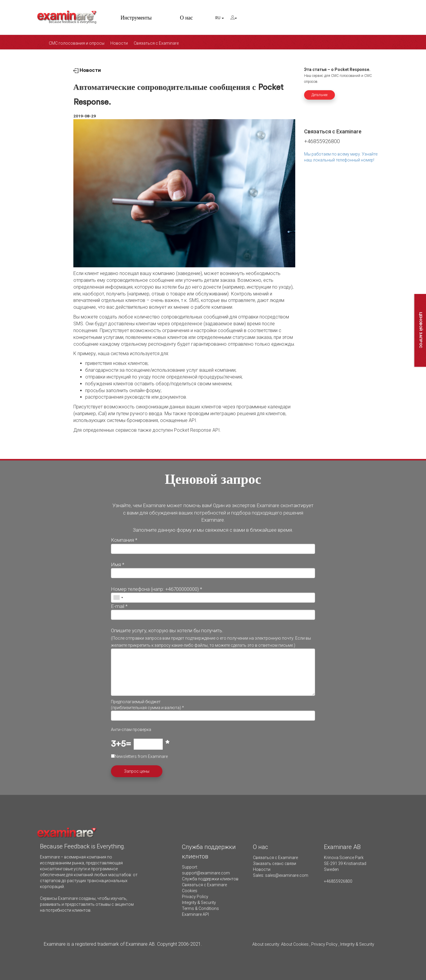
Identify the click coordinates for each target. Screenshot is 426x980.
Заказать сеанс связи (275, 863)
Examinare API (195, 914)
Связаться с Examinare (156, 43)
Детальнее (319, 95)
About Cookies (295, 944)
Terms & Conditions (200, 908)
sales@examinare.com (287, 875)
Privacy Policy (195, 897)
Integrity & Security (199, 903)
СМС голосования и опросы (77, 43)
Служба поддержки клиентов (210, 879)
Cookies (190, 891)
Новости (119, 43)
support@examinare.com (206, 873)
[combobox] (118, 598)
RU (220, 18)
